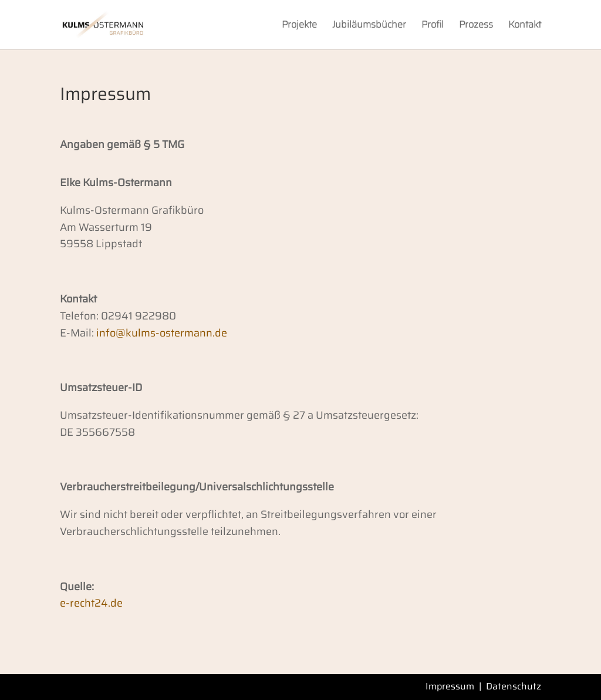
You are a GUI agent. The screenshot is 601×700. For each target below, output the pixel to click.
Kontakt (525, 26)
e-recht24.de (91, 603)
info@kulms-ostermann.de (162, 333)
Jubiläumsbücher (369, 26)
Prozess (476, 26)
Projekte (299, 26)
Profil (433, 26)
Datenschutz (514, 686)
